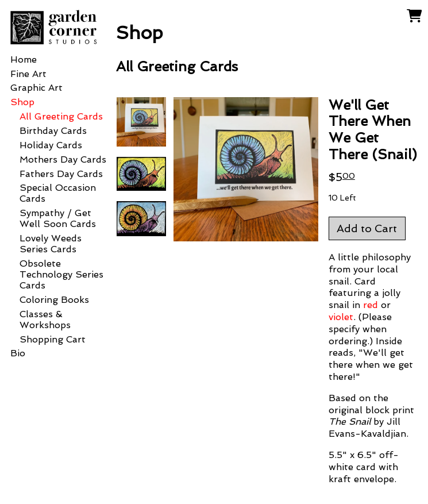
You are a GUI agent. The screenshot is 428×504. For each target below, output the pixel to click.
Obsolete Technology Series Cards (61, 274)
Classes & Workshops (45, 320)
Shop (22, 102)
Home (24, 59)
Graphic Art (36, 88)
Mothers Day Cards (63, 159)
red (371, 305)
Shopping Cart (53, 339)
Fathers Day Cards (61, 174)
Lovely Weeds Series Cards (51, 244)
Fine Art (28, 74)
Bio (18, 353)
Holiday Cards (51, 145)
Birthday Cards (53, 131)
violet (341, 317)
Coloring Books (54, 300)
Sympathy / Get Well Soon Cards (58, 218)
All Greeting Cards (61, 116)
